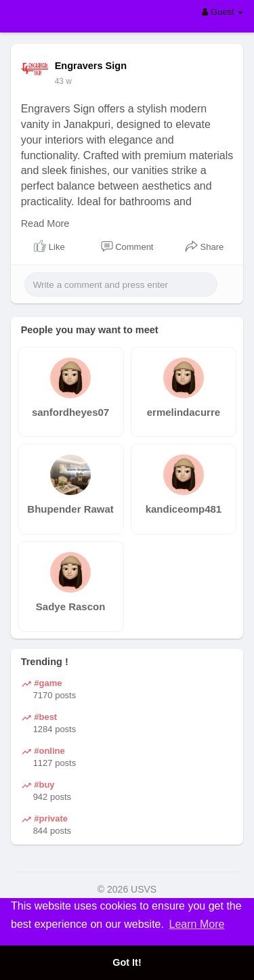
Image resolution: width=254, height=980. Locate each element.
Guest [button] (223, 12)
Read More (45, 223)
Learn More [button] (197, 924)
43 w (63, 81)
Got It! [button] (127, 962)
